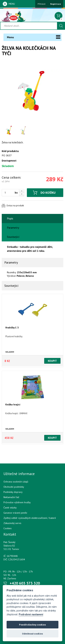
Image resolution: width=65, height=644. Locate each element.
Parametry (13, 228)
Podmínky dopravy (13, 492)
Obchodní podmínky (14, 487)
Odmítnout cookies (32, 634)
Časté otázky (10, 508)
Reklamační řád (11, 497)
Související (13, 237)
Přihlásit (42, 4)
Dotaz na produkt (15, 206)
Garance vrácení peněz (15, 513)
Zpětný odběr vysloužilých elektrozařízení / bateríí (30, 518)
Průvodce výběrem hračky (17, 502)
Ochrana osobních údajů (16, 482)
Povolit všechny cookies (32, 625)
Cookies (8, 528)
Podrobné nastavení (31, 615)
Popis (10, 218)
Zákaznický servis (12, 523)
